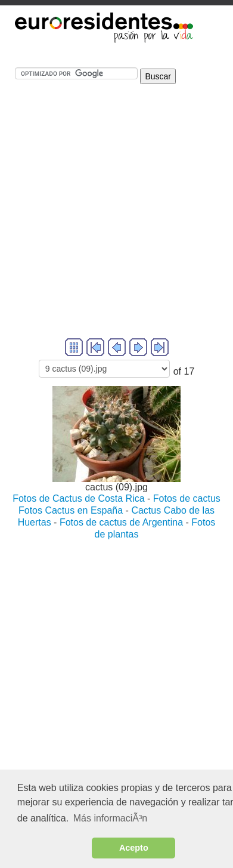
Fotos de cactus (187, 498)
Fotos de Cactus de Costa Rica (78, 498)
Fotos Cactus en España (72, 510)
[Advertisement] (112, 224)
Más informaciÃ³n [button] (110, 818)
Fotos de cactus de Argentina (123, 522)
